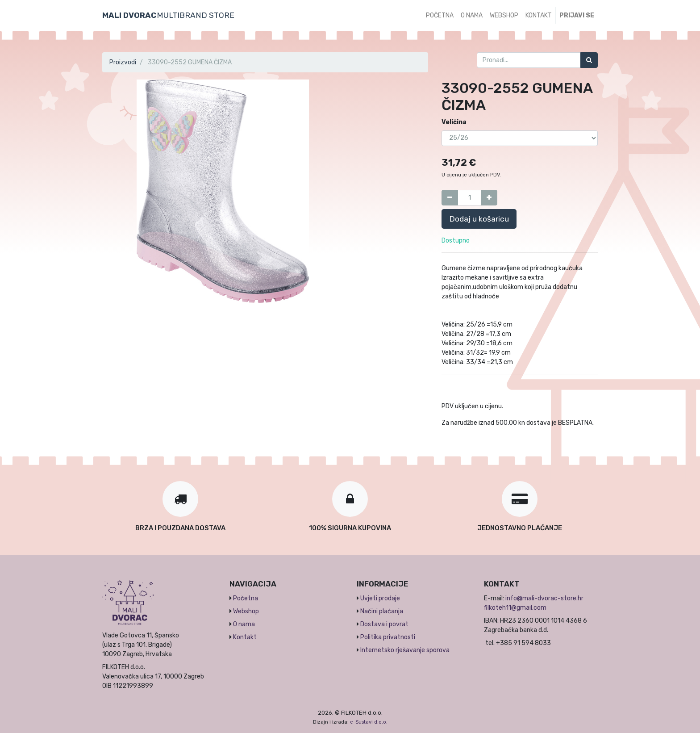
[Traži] (589, 60)
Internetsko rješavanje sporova (405, 650)
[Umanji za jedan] (450, 198)
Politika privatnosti (388, 637)
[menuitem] (440, 15)
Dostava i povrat (384, 624)
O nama (244, 624)
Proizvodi (123, 62)
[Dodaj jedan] (489, 198)
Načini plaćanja (382, 611)
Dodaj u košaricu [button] (479, 219)
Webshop (246, 611)
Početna (246, 598)
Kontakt (245, 637)
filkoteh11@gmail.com (515, 608)
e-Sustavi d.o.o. (369, 722)
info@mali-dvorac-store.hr (544, 598)
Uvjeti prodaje (380, 598)
